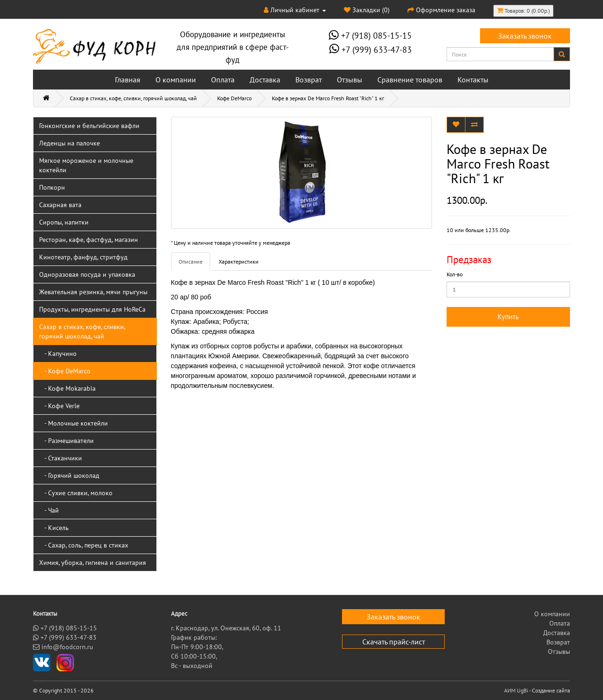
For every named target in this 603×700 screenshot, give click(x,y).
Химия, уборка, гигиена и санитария (93, 563)
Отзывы (350, 80)
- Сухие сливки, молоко (76, 493)
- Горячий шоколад (69, 475)
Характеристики (239, 261)
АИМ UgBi (516, 690)
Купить (508, 317)
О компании (176, 80)
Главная (128, 80)
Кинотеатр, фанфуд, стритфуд (83, 257)
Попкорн (52, 187)
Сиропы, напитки (64, 222)
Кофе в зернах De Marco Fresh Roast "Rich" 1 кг (328, 98)
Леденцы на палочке (69, 143)
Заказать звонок (525, 36)
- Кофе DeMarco (65, 371)
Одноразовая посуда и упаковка (87, 274)
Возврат (309, 80)
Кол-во (455, 274)
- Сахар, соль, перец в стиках (84, 545)
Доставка (265, 80)
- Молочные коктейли (73, 423)
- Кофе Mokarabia (67, 388)
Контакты (473, 80)
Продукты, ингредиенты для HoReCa (92, 309)
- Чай (49, 510)
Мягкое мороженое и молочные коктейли (86, 165)
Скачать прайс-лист (394, 642)
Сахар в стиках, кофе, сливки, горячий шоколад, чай (133, 98)
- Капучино (58, 354)
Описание (191, 261)
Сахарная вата (60, 205)
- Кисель (54, 528)
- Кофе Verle (59, 406)
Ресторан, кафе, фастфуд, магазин (89, 240)
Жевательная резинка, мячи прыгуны (93, 292)
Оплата (223, 80)
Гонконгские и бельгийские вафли (89, 126)
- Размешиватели (66, 441)
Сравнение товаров (410, 80)
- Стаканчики (61, 458)
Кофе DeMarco (234, 98)
